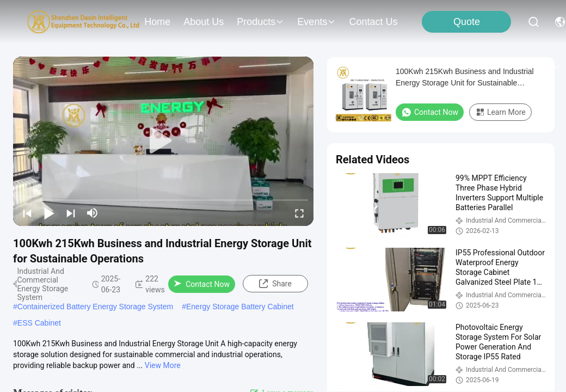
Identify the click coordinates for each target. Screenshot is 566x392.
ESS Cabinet (39, 323)
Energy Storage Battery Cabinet (240, 307)
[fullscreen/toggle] (299, 213)
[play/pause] (49, 213)
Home (157, 22)
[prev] (27, 213)
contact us (373, 22)
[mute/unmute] (93, 213)
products (260, 22)
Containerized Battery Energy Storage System (95, 307)
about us (204, 22)
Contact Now (202, 284)
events (316, 22)
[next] (71, 213)
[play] (163, 141)
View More (163, 365)
